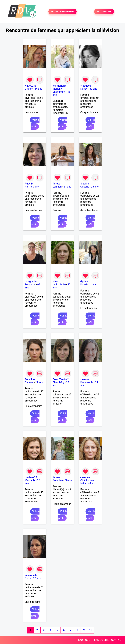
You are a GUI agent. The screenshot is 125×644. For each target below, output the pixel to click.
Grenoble (58, 480)
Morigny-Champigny (59, 90)
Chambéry (58, 382)
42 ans (93, 285)
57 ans (37, 578)
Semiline (30, 379)
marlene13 (31, 477)
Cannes (29, 382)
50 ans (93, 89)
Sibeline (85, 184)
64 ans (38, 89)
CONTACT (117, 640)
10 (91, 630)
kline (55, 282)
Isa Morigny (59, 86)
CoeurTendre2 (61, 379)
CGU (88, 640)
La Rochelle (59, 285)
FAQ (80, 640)
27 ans (39, 382)
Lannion (57, 187)
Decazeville (87, 382)
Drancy (29, 89)
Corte (28, 578)
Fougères (30, 285)
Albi (27, 187)
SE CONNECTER (104, 12)
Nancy (84, 89)
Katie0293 (31, 86)
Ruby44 (29, 184)
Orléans (85, 187)
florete (56, 184)
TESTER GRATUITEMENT (62, 12)
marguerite (31, 282)
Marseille (30, 480)
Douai (84, 285)
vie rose (85, 379)
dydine (84, 282)
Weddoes (86, 86)
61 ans (67, 187)
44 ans (92, 483)
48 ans (69, 480)
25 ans (95, 187)
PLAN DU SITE (101, 640)
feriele (56, 477)
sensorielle (31, 575)
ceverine (85, 477)
